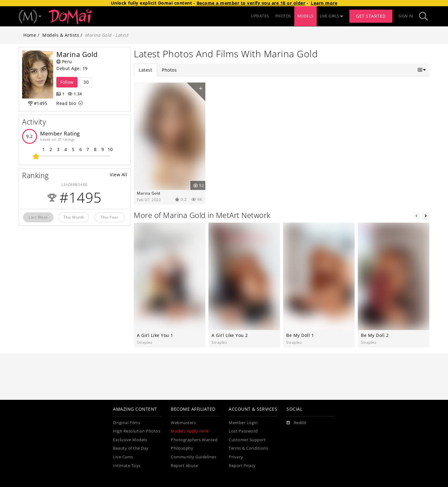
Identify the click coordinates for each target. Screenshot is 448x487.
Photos (169, 70)
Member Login (243, 423)
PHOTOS (283, 16)
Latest (145, 70)
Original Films (126, 423)
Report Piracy (242, 466)
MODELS (306, 16)
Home (30, 35)
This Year (110, 217)
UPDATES (260, 16)
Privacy (236, 457)
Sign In (406, 16)
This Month (74, 217)
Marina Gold (149, 193)
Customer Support (247, 440)
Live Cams (123, 457)
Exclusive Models (130, 440)
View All (119, 175)
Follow (67, 82)
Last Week (38, 217)
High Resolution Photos (137, 431)
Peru (64, 61)
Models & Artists (61, 35)
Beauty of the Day (131, 448)
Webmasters (183, 423)
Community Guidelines (194, 457)
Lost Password (243, 431)
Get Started (371, 16)
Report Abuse (184, 466)
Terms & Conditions (248, 448)
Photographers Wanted (194, 440)
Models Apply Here (190, 431)
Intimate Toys (127, 466)
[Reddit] (297, 423)
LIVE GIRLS (332, 16)
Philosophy (182, 448)
